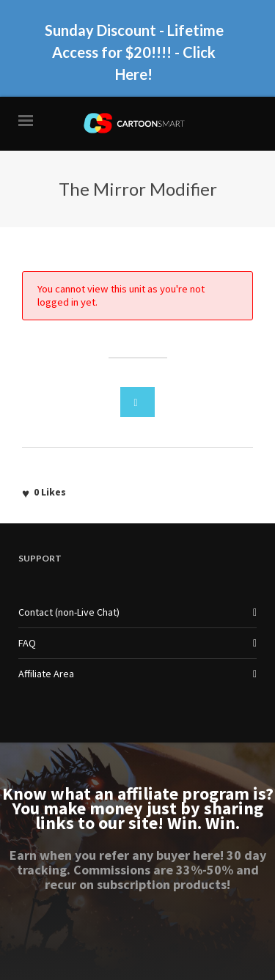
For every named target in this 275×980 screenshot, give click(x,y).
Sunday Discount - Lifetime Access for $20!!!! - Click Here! (134, 52)
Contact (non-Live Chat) (69, 612)
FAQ (27, 643)
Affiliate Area (46, 674)
